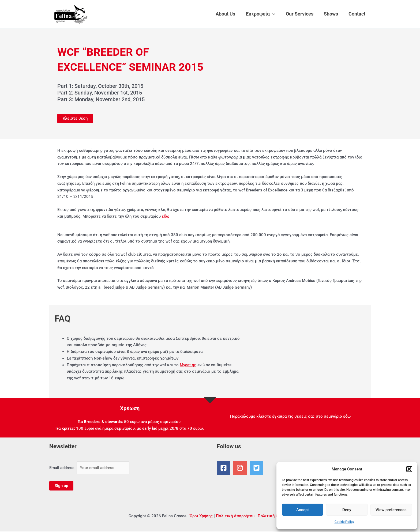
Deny (347, 510)
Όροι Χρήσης (201, 516)
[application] (275, 14)
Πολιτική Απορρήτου (235, 516)
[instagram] (241, 468)
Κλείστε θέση (75, 118)
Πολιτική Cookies (274, 516)
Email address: (89, 468)
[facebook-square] (224, 468)
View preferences (391, 510)
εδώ (166, 216)
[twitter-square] (257, 468)
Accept (303, 510)
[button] (409, 469)
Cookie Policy (344, 522)
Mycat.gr (187, 365)
